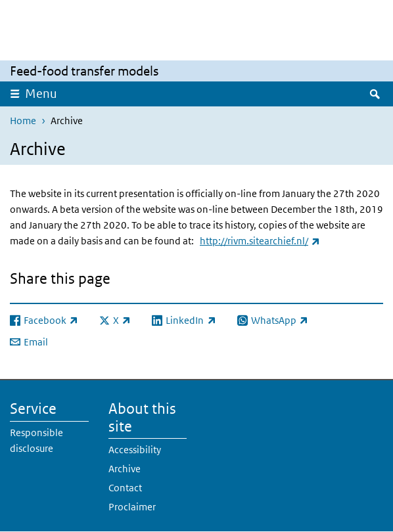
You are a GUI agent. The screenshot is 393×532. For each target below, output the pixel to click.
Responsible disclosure (36, 440)
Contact (125, 488)
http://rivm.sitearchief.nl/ (260, 241)
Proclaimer (132, 507)
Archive (125, 469)
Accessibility (135, 450)
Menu (41, 94)
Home (23, 121)
